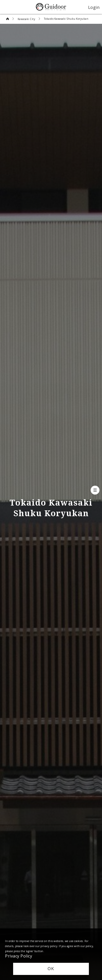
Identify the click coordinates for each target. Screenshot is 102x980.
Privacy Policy (19, 956)
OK (51, 969)
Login (94, 7)
